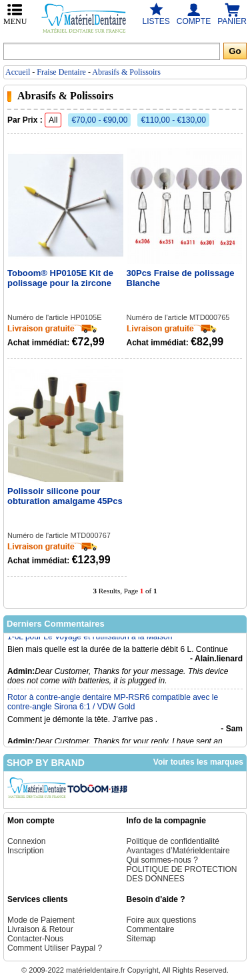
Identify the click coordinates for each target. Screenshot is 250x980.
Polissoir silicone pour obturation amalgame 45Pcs (65, 496)
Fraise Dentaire (61, 72)
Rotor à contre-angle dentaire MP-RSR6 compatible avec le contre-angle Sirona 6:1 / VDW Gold (113, 705)
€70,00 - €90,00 (99, 120)
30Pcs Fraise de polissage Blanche (181, 278)
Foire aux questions (162, 920)
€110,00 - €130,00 (173, 120)
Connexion (26, 841)
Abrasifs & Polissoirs (126, 72)
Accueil (18, 72)
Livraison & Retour (40, 929)
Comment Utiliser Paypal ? (55, 948)
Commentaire (151, 929)
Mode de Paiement (41, 920)
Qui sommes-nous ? (162, 860)
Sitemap (141, 939)
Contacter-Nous (35, 939)
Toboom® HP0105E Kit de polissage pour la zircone (60, 278)
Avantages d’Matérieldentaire (178, 851)
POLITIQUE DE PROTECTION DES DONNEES (182, 874)
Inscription (26, 851)
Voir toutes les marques (198, 762)
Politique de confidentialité (173, 841)
